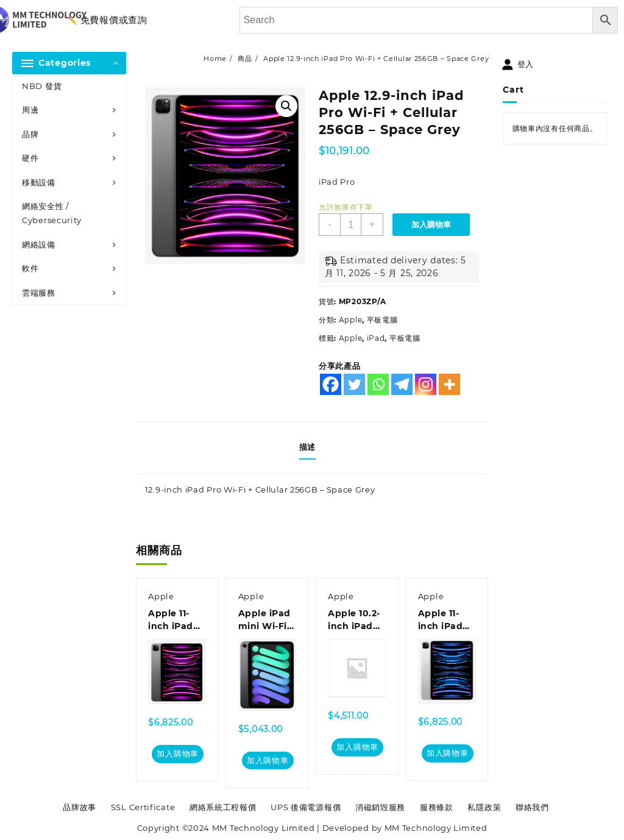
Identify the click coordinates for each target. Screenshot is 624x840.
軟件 (30, 268)
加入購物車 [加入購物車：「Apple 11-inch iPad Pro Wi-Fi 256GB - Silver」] (448, 753)
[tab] (312, 447)
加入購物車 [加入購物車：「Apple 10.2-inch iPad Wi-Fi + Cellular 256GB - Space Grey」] (357, 747)
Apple (351, 320)
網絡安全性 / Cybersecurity (52, 213)
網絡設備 (39, 244)
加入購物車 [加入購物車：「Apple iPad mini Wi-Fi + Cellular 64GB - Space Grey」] (268, 760)
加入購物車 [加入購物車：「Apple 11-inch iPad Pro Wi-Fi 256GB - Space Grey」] (178, 754)
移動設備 (39, 182)
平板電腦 (382, 320)
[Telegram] (402, 384)
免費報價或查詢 (114, 20)
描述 (307, 447)
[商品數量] (351, 225)
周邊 (30, 110)
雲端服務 (39, 293)
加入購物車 (432, 225)
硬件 (30, 158)
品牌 (30, 134)
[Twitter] (354, 384)
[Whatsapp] (378, 384)
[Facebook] (331, 384)
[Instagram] (426, 384)
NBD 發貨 (42, 86)
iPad (376, 338)
